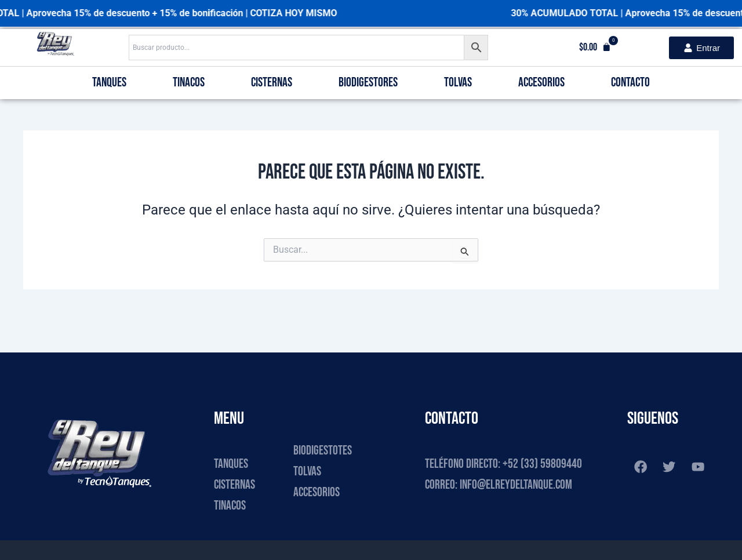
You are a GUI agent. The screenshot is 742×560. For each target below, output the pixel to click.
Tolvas (458, 83)
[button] (595, 48)
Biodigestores (368, 83)
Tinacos (189, 83)
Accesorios (541, 83)
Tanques (109, 83)
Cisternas (272, 83)
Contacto (630, 83)
